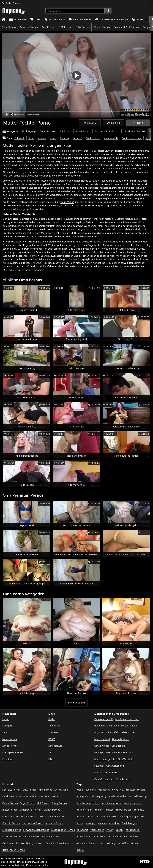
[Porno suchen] (75, 11)
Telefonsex (54, 726)
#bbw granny (99, 796)
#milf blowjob (129, 823)
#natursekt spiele (133, 803)
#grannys (139, 810)
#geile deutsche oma (120, 796)
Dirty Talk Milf (125, 759)
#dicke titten (97, 830)
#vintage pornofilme (118, 843)
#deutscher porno (111, 803)
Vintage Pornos (51, 836)
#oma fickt (118, 790)
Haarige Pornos (35, 843)
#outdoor (114, 823)
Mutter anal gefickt (105, 759)
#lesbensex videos (117, 836)
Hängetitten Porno (123, 752)
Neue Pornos (55, 19)
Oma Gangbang (115, 766)
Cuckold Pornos (11, 823)
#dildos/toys (141, 796)
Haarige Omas (102, 752)
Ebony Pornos (59, 803)
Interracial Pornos (33, 796)
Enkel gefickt (112, 732)
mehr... (80, 850)
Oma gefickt (118, 746)
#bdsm (101, 816)
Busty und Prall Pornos (126, 27)
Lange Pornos (80, 19)
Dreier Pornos (47, 131)
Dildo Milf (66, 202)
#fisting (124, 816)
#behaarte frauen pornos (90, 843)
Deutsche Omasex (12, 3)
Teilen (138, 123)
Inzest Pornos (83, 131)
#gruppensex (133, 830)
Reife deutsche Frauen (107, 726)
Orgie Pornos (27, 803)
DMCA (52, 739)
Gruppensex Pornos (31, 810)
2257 (51, 752)
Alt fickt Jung (9, 27)
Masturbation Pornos (63, 830)
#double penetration (88, 803)
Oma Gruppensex (104, 779)
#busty (119, 830)
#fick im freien (84, 810)
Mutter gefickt (102, 739)
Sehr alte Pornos (11, 790)
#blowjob (19, 138)
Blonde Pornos (102, 27)
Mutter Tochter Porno (106, 772)
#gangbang (83, 796)
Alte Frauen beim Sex (127, 719)
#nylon (141, 790)
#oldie (80, 823)
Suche (52, 719)
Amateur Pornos (29, 27)
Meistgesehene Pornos (112, 19)
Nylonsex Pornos (12, 830)
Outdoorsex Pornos (13, 843)
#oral (53, 138)
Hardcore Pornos (12, 796)
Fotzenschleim (129, 726)
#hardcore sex (123, 810)
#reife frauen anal (132, 138)
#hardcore (99, 836)
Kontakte (53, 732)
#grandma (82, 830)
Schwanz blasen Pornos (36, 830)
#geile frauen (84, 836)
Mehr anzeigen (76, 703)
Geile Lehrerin (124, 779)
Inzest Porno (30, 256)
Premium (140, 19)
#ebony (134, 836)
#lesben (103, 823)
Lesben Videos (32, 836)
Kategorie (18, 19)
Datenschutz (55, 746)
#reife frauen (93, 138)
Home (6, 719)
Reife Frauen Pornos (14, 850)
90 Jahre (99, 732)
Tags (35, 19)
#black (91, 816)
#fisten (110, 810)
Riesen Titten (129, 732)
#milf (31, 138)
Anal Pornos (48, 27)
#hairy (110, 830)
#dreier (42, 138)
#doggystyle (137, 816)
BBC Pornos (65, 27)
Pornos (116, 168)
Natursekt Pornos (12, 836)
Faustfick (99, 766)
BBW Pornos (83, 27)
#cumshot (104, 790)
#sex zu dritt (111, 138)
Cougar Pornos (11, 816)
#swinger (91, 823)
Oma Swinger (102, 746)
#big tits (99, 810)
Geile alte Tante (121, 739)
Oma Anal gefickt (104, 719)
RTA (50, 759)
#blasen (64, 138)
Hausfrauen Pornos (134, 131)
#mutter (77, 138)
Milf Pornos (65, 131)
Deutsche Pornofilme (57, 843)
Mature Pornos (29, 816)
